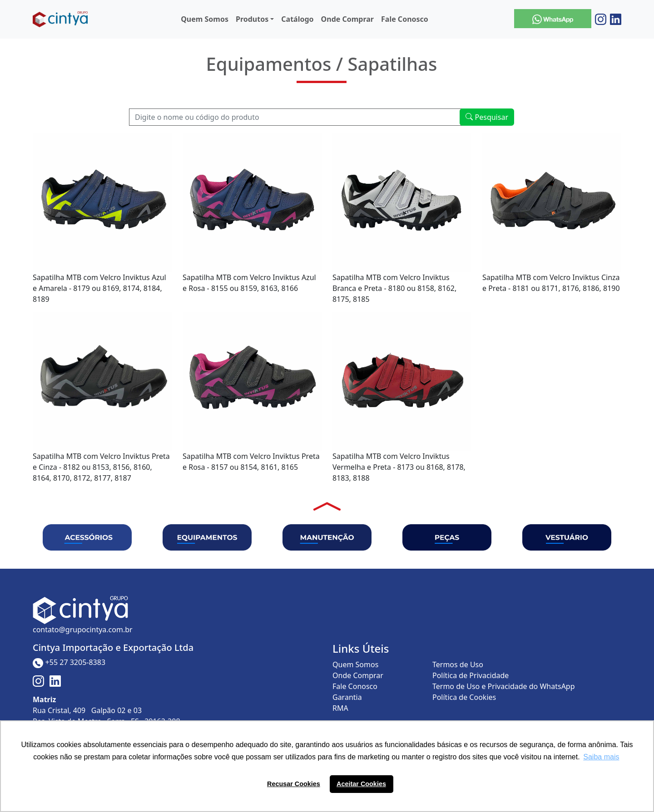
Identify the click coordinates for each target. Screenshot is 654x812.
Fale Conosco (405, 19)
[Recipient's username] (295, 117)
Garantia (347, 697)
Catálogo (297, 19)
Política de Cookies (464, 697)
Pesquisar (487, 117)
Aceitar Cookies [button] (361, 784)
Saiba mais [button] (601, 757)
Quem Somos (205, 19)
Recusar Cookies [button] (294, 784)
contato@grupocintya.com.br (83, 630)
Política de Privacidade (471, 675)
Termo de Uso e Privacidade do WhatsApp (504, 686)
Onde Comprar (347, 19)
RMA (340, 708)
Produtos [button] (252, 19)
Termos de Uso (458, 664)
